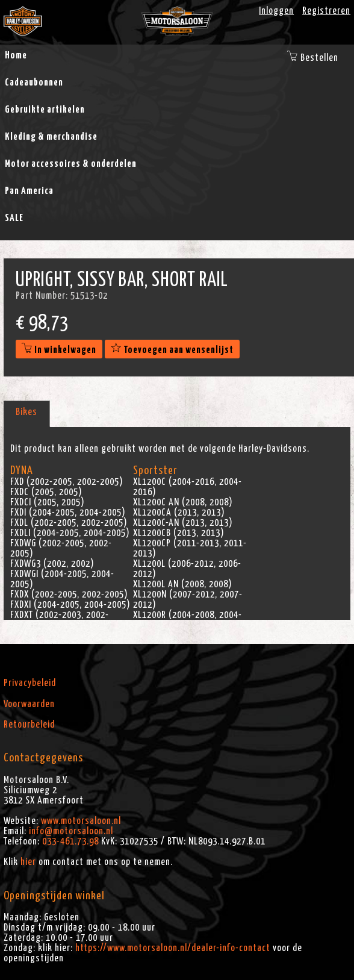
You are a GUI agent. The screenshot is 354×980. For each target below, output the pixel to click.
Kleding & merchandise (51, 137)
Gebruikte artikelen (45, 110)
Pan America (29, 191)
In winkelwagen (59, 350)
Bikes (26, 412)
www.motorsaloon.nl (81, 821)
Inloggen (276, 11)
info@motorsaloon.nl (71, 831)
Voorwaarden (29, 704)
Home (16, 55)
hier (28, 862)
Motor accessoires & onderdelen (71, 164)
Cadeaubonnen (34, 83)
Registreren (326, 11)
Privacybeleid (30, 683)
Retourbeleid (29, 725)
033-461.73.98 (70, 841)
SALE (14, 218)
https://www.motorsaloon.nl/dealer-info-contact (173, 948)
